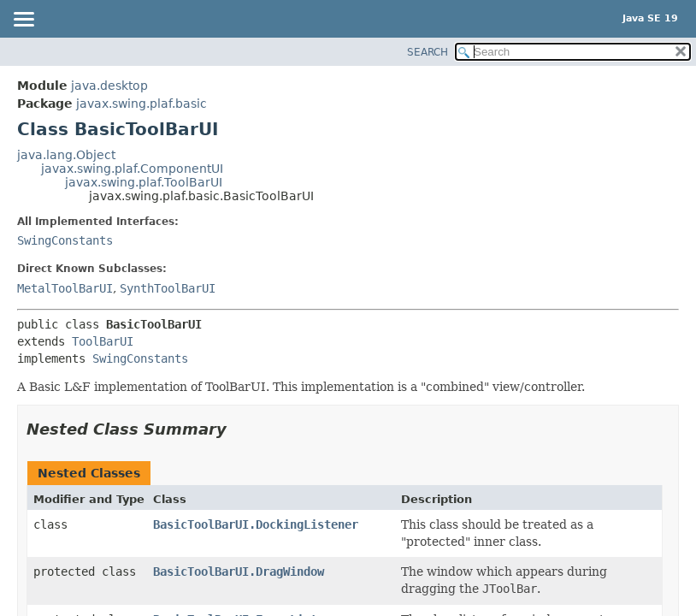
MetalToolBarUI (65, 288)
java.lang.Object (66, 155)
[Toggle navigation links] (23, 21)
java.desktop (109, 86)
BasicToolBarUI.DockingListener (256, 524)
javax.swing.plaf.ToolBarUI (144, 182)
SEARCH (428, 52)
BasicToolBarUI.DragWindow (239, 572)
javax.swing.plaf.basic (142, 104)
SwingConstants (65, 240)
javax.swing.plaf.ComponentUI (132, 169)
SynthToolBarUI (168, 288)
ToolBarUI (103, 341)
